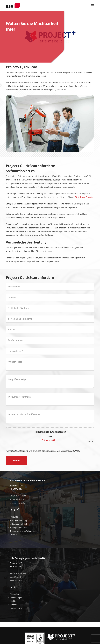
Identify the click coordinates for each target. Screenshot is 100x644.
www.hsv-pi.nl (16, 581)
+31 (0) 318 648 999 (18, 573)
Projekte (13, 605)
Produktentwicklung (19, 520)
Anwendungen (16, 598)
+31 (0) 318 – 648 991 (19, 496)
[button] (93, 5)
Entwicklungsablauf (18, 524)
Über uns (14, 535)
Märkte (13, 601)
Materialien (15, 594)
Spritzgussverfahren (18, 528)
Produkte (14, 517)
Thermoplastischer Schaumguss (23, 531)
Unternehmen (16, 608)
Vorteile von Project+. (84, 197)
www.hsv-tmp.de (17, 503)
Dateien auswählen (50, 440)
